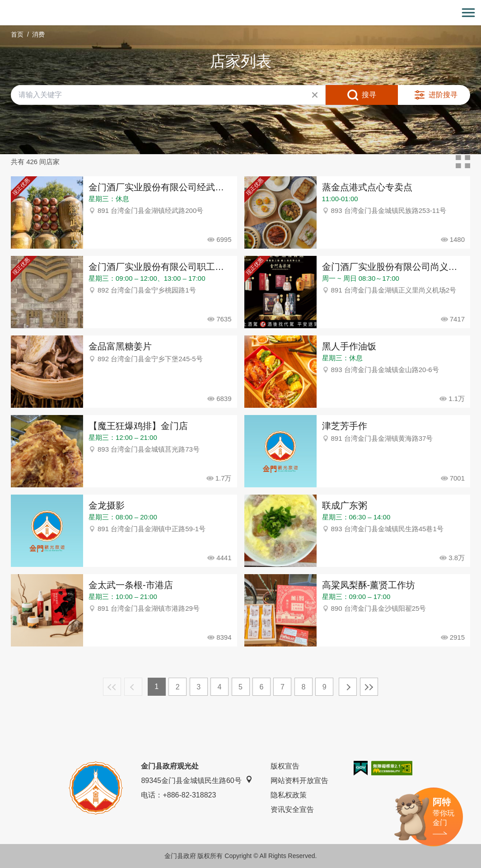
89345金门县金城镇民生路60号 (196, 780)
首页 (17, 34)
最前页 (112, 687)
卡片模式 (463, 162)
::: (3, 5)
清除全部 (315, 95)
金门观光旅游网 (241, 13)
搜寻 (369, 95)
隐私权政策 (289, 795)
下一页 (348, 687)
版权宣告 (285, 766)
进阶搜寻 (443, 95)
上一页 (133, 687)
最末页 (369, 687)
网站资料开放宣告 (299, 781)
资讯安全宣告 (292, 809)
